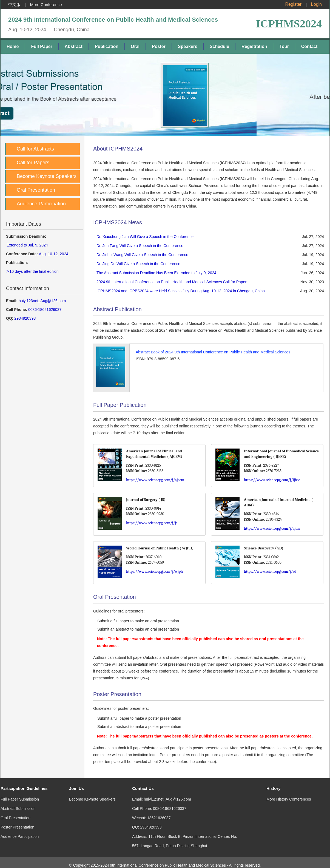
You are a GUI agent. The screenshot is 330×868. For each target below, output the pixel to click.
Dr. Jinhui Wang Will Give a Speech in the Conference (142, 255)
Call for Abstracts (35, 149)
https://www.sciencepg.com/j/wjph (154, 571)
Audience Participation (41, 204)
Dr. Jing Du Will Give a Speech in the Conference (138, 264)
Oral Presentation (36, 190)
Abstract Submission (18, 803)
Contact (309, 46)
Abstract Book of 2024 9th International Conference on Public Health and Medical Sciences (213, 352)
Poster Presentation (17, 822)
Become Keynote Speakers (47, 176)
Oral (135, 46)
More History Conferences (289, 794)
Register (294, 4)
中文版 (14, 5)
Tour (284, 46)
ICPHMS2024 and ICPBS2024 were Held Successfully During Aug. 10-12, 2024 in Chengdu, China (181, 291)
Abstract (74, 46)
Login (316, 4)
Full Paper (42, 46)
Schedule (219, 46)
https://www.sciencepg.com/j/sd (270, 571)
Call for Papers (33, 163)
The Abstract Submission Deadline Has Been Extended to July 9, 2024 (156, 273)
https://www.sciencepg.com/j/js (152, 523)
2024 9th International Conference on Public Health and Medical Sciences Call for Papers (172, 282)
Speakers (188, 46)
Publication (107, 46)
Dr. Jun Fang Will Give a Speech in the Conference (140, 246)
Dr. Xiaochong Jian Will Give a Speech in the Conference (145, 237)
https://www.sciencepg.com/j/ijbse (272, 480)
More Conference (46, 5)
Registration (254, 46)
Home (13, 46)
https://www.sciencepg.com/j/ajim (272, 528)
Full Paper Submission (20, 794)
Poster (159, 46)
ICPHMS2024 (289, 24)
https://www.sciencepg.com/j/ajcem (155, 480)
